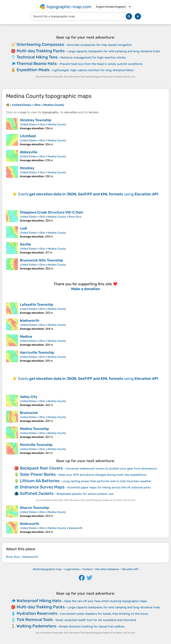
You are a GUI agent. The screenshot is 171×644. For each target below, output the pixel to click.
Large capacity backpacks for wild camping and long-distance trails (114, 51)
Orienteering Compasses (40, 44)
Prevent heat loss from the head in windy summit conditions (101, 64)
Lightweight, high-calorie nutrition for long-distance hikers (93, 70)
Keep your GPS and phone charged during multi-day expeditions (103, 475)
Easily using (88, 194)
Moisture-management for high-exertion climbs (93, 58)
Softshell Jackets (37, 493)
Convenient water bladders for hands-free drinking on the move (104, 614)
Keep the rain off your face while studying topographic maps (106, 601)
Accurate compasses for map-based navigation (99, 45)
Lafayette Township (36, 305)
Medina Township (34, 429)
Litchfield (28, 136)
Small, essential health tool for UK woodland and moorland (96, 620)
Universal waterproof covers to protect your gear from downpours (111, 469)
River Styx (75, 217)
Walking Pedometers (36, 626)
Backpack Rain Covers (41, 468)
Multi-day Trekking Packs (41, 51)
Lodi (23, 228)
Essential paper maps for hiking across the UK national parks (109, 487)
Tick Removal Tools (35, 620)
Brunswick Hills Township (41, 260)
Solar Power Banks (38, 474)
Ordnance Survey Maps (42, 487)
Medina (26, 337)
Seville (25, 244)
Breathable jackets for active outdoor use (85, 494)
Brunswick (29, 413)
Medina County (57, 124)
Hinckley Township (36, 120)
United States (28, 124)
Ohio (42, 124)
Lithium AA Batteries (40, 481)
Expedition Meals (33, 70)
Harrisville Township (37, 353)
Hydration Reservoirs (37, 613)
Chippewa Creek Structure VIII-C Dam (51, 212)
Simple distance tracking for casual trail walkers (92, 626)
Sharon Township (35, 508)
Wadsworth (30, 321)
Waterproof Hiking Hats (39, 601)
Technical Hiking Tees (37, 57)
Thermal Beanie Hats (37, 63)
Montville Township (36, 445)
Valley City (29, 397)
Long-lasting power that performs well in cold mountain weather (107, 481)
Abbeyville (29, 152)
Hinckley (27, 168)
